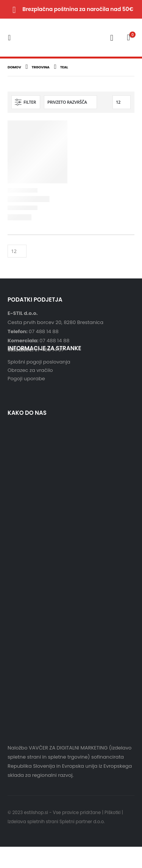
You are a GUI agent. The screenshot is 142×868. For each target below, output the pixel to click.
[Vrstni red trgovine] (70, 102)
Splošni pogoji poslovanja (39, 362)
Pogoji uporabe (26, 379)
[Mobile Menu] (12, 38)
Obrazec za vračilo (30, 370)
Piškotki (112, 813)
